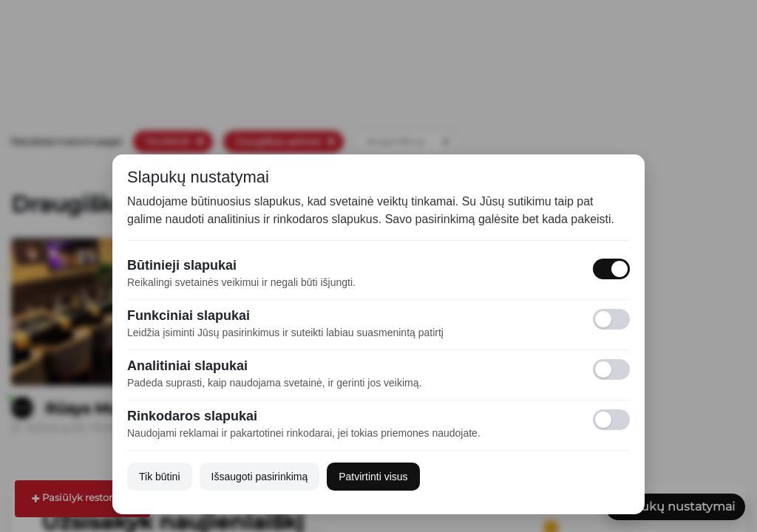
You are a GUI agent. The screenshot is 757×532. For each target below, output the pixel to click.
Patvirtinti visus (373, 477)
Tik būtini (160, 477)
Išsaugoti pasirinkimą (260, 477)
